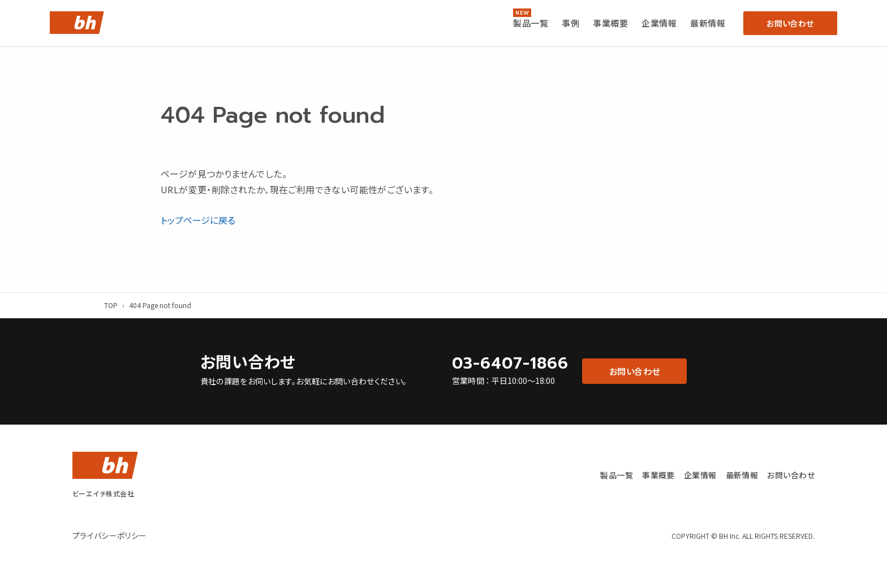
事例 (570, 23)
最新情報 (708, 23)
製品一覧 (531, 23)
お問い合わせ (791, 475)
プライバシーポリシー (110, 535)
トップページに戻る (198, 220)
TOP (111, 305)
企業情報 (659, 23)
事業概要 (610, 23)
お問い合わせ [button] (790, 23)
